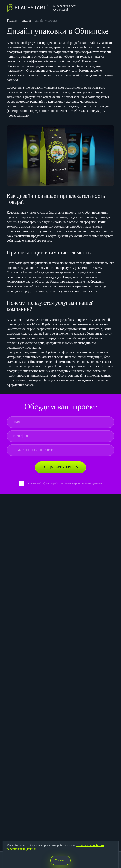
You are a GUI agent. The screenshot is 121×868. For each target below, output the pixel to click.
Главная (12, 20)
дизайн (26, 20)
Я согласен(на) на (38, 483)
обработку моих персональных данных (76, 483)
